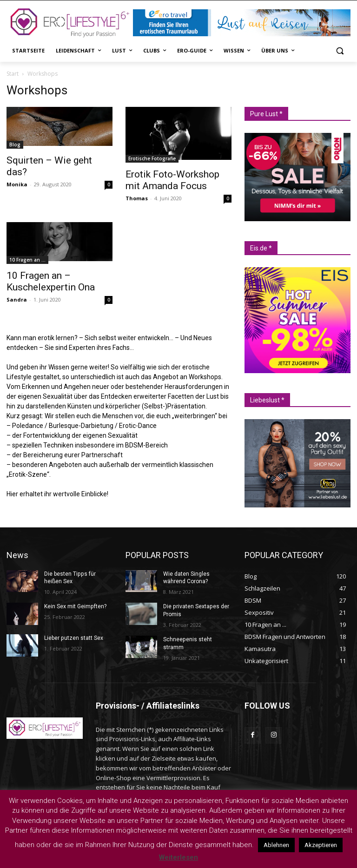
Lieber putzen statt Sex (73, 638)
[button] (340, 51)
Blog (15, 145)
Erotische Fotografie (152, 158)
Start (13, 74)
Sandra (17, 299)
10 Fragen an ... (27, 260)
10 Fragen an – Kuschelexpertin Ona (51, 281)
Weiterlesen (178, 857)
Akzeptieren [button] (321, 845)
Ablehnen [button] (276, 845)
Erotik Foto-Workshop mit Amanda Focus (172, 180)
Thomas (137, 198)
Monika (17, 184)
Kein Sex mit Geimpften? (75, 606)
